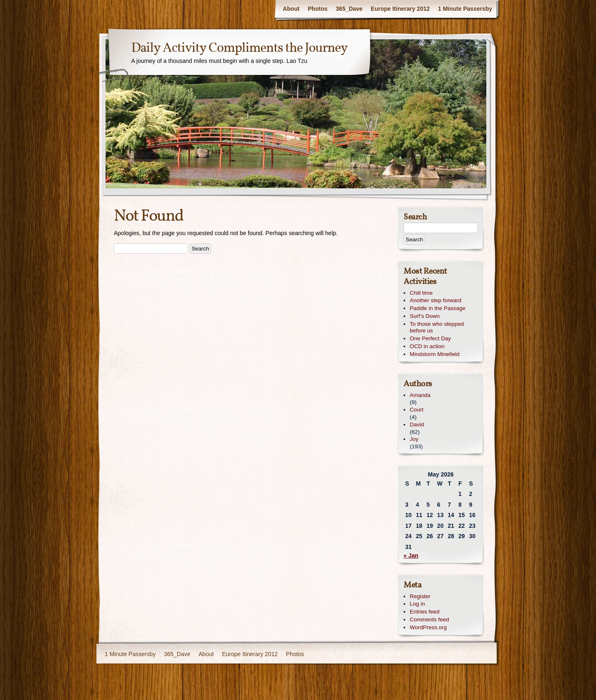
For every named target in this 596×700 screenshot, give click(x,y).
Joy (414, 439)
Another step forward (436, 300)
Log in (417, 604)
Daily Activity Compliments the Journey (239, 48)
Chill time (421, 293)
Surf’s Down (425, 316)
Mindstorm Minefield (435, 354)
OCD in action (427, 346)
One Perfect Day (430, 338)
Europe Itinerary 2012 (400, 9)
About (291, 9)
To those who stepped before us (437, 327)
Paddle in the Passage (437, 308)
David (417, 425)
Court (417, 410)
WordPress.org (428, 627)
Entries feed (425, 612)
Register (420, 596)
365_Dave (349, 9)
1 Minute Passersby (465, 9)
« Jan (411, 556)
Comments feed (429, 619)
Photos (318, 9)
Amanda (420, 395)
